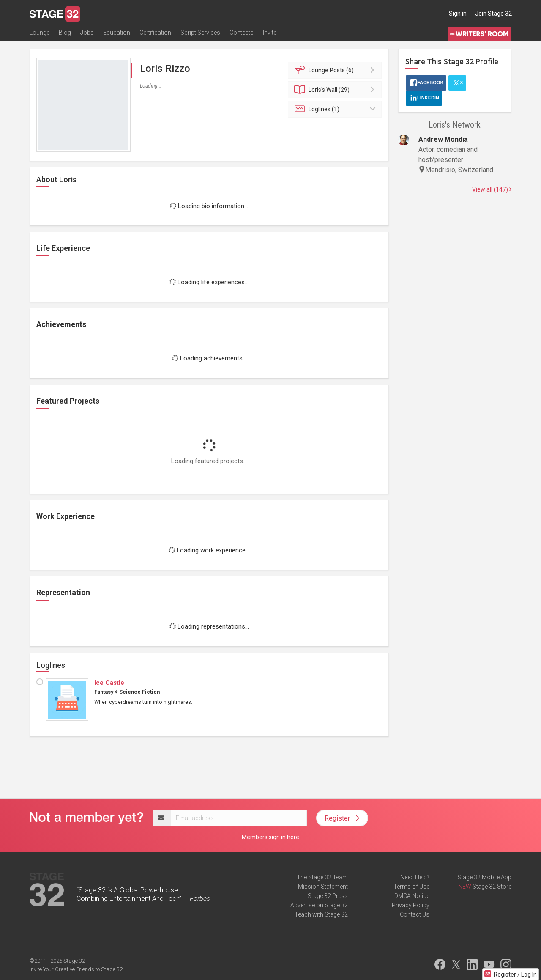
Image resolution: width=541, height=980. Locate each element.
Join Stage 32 (493, 14)
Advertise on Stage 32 (319, 905)
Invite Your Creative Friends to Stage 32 (76, 969)
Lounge (40, 33)
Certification (155, 33)
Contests (242, 33)
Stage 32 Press (328, 896)
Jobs (87, 33)
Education (117, 33)
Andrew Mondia (443, 139)
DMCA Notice (412, 896)
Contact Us (415, 914)
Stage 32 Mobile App (484, 877)
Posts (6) (336, 70)
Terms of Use (411, 887)
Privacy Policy (411, 905)
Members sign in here (270, 837)
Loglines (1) (336, 109)
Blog (65, 33)
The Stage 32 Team (322, 877)
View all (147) (492, 189)
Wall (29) (336, 90)
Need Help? (415, 877)
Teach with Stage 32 (321, 914)
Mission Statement (323, 887)
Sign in (458, 14)
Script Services (200, 33)
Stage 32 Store (492, 887)
